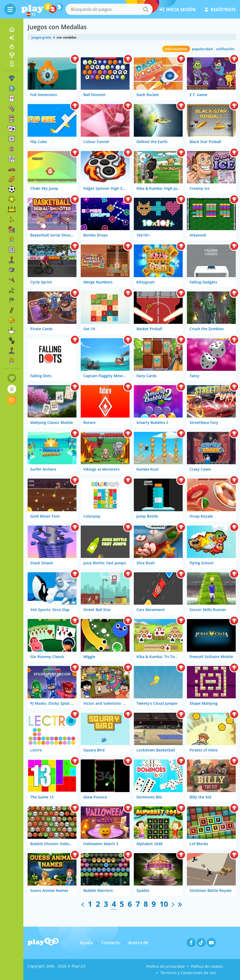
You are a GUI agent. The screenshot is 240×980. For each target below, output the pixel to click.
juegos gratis (41, 37)
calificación (225, 49)
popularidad (202, 49)
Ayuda (86, 943)
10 (164, 904)
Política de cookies (207, 966)
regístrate (220, 10)
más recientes (176, 49)
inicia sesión (177, 10)
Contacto (111, 943)
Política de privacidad (165, 966)
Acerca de (138, 943)
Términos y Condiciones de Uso (188, 973)
